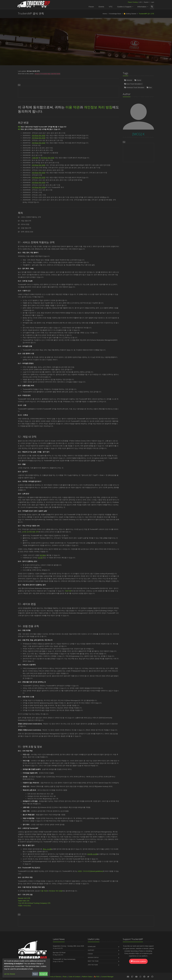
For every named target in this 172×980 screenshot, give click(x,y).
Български (153, 44)
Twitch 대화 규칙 (24, 901)
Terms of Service (55, 977)
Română (107, 44)
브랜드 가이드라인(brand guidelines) (90, 871)
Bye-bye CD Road (59, 953)
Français (84, 44)
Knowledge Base (115, 14)
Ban (149, 87)
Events (101, 7)
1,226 (135, 2)
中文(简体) (140, 44)
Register (146, 2)
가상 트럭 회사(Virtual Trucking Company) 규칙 (34, 903)
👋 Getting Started (130, 14)
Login (152, 2)
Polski (62, 44)
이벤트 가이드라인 (24, 906)
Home (105, 14)
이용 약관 (73, 107)
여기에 (40, 558)
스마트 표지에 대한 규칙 (30, 532)
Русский (73, 44)
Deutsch (18, 44)
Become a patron (138, 961)
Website (128, 80)
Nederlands (51, 44)
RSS (98, 977)
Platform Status (87, 977)
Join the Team (93, 965)
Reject (35, 974)
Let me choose (10, 974)
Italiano (129, 44)
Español (39, 44)
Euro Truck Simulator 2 (133, 84)
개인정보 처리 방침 (98, 107)
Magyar (165, 44)
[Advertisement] (69, 91)
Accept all (43, 974)
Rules (65, 977)
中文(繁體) (91, 49)
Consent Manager (107, 977)
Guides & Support (124, 7)
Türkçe (28, 44)
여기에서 (43, 555)
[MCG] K (92, 39)
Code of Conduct (74, 977)
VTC (111, 7)
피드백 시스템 (92, 854)
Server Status (93, 957)
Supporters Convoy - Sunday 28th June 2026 (68, 946)
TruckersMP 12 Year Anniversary (64, 959)
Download (92, 947)
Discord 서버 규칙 (24, 898)
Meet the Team (93, 961)
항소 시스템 (47, 849)
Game (138, 80)
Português (96, 44)
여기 (19, 127)
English (7, 44)
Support (91, 950)
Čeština (118, 44)
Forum (91, 7)
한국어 (80, 49)
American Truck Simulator (134, 87)
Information (142, 7)
